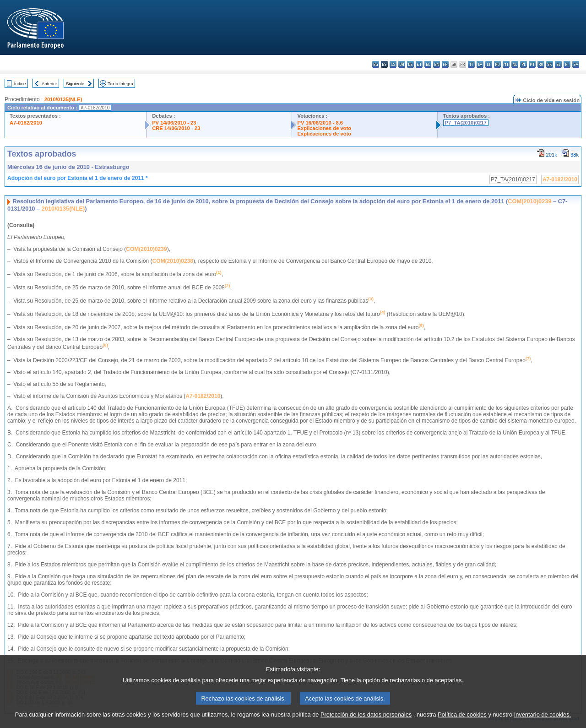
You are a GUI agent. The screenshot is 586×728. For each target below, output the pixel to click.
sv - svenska (576, 64)
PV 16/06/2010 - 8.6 (320, 123)
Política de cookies (462, 721)
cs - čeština (393, 64)
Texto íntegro (120, 84)
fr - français (445, 64)
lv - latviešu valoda (480, 64)
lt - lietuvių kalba (489, 64)
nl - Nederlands (515, 64)
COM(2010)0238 (173, 261)
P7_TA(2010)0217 (466, 123)
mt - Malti (506, 64)
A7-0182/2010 (26, 123)
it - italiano (471, 64)
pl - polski (524, 64)
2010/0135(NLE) (63, 99)
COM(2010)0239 (529, 201)
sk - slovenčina (550, 64)
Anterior (49, 84)
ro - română (541, 64)
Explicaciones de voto (325, 128)
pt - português (532, 64)
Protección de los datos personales (366, 721)
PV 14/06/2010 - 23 (174, 123)
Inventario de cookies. (543, 721)
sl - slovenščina (558, 64)
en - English (437, 64)
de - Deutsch (410, 64)
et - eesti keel (419, 64)
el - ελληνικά (428, 64)
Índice (20, 84)
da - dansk (402, 64)
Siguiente (75, 84)
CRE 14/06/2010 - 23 (176, 128)
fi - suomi (567, 64)
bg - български (376, 64)
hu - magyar (497, 64)
